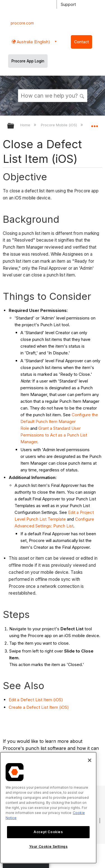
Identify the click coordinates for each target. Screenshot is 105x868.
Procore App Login (28, 61)
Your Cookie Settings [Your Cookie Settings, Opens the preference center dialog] (48, 846)
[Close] (90, 760)
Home (26, 125)
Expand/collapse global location (94, 124)
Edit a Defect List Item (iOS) (36, 700)
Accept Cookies (48, 832)
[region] (48, 808)
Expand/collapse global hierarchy (14, 126)
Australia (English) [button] (33, 42)
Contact (81, 42)
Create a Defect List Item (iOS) (39, 707)
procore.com (22, 23)
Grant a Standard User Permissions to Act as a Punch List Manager (54, 435)
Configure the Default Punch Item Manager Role (59, 421)
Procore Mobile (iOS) (60, 125)
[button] (82, 95)
